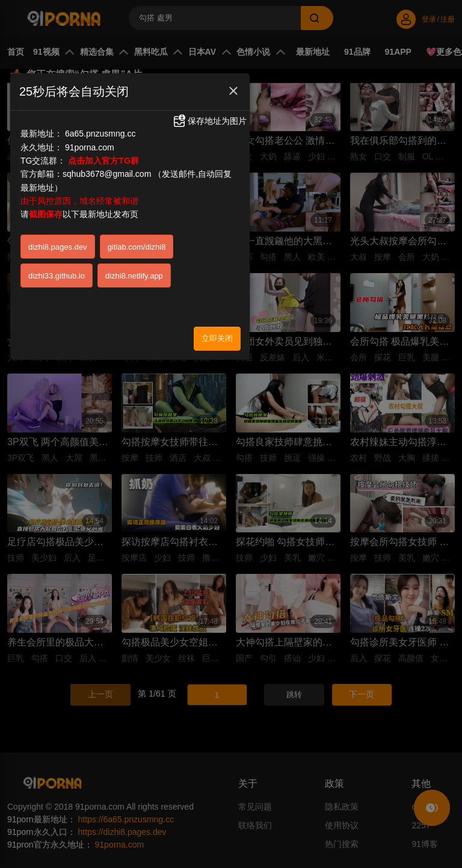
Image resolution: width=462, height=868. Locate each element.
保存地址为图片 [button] (209, 121)
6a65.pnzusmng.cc (100, 134)
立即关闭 (217, 338)
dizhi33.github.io (57, 276)
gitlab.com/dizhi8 (137, 247)
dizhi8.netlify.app (134, 276)
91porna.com (90, 147)
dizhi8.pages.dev (58, 247)
